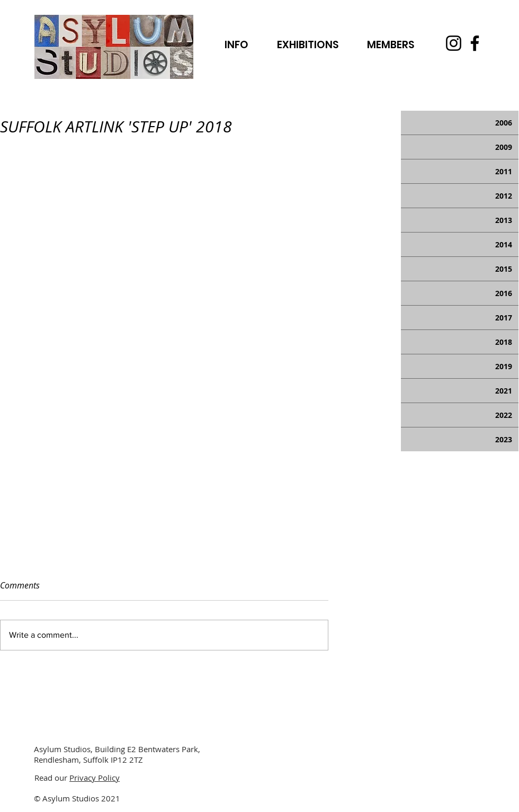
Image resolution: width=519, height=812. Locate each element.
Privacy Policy (95, 778)
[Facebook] (475, 43)
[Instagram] (454, 43)
